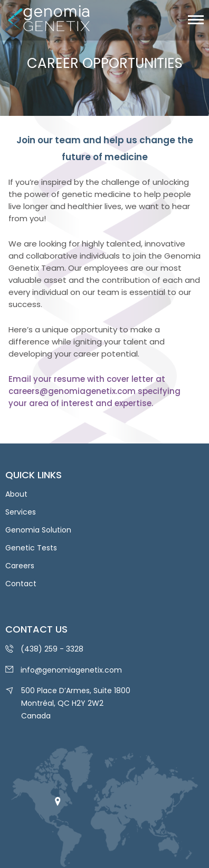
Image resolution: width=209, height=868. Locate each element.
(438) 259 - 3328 (52, 649)
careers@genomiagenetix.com (72, 391)
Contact (21, 584)
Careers (20, 566)
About (16, 494)
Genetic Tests (31, 548)
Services (21, 512)
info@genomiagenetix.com (71, 670)
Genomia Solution (38, 530)
